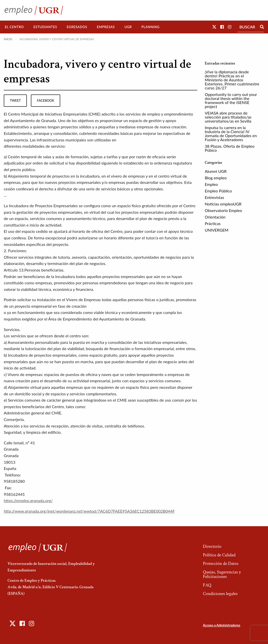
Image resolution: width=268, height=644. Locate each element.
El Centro (14, 27)
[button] (214, 27)
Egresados (77, 27)
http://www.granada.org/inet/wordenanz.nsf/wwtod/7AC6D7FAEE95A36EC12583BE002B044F (89, 511)
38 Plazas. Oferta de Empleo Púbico (230, 148)
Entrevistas (214, 197)
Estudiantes (45, 27)
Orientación (215, 217)
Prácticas (213, 223)
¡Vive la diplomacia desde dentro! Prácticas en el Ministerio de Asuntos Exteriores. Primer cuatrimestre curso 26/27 (232, 80)
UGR (128, 27)
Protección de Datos (220, 563)
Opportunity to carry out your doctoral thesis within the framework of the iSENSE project (231, 100)
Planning (151, 27)
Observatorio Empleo (223, 210)
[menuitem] (14, 27)
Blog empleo (216, 178)
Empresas (106, 27)
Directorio (212, 546)
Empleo (211, 184)
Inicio (8, 39)
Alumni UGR (216, 171)
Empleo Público (218, 191)
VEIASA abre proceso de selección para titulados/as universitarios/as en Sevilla (228, 117)
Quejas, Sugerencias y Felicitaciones (222, 574)
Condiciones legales (220, 594)
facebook (46, 100)
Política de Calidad (219, 555)
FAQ (207, 585)
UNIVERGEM (217, 230)
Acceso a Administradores (221, 625)
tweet (15, 100)
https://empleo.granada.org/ (28, 500)
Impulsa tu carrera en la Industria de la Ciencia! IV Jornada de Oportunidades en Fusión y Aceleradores (231, 133)
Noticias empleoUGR (223, 204)
